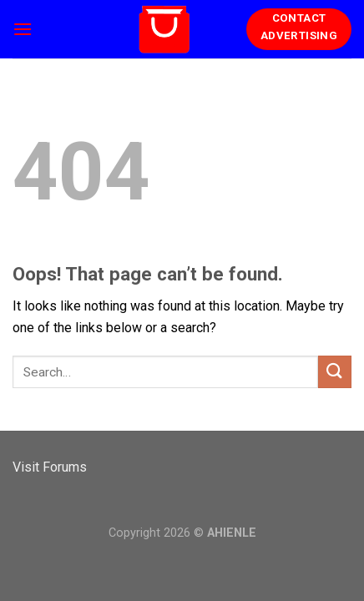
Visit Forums (50, 467)
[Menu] (23, 29)
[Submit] (335, 372)
